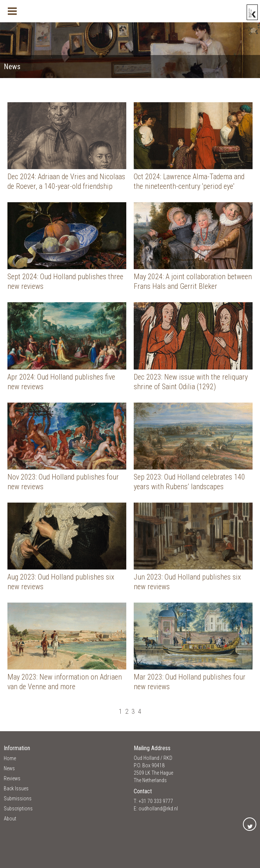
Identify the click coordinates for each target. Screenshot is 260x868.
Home (10, 758)
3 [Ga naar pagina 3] (133, 711)
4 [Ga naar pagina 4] (139, 711)
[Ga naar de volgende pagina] (144, 711)
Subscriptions (18, 809)
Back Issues (16, 788)
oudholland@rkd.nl (158, 809)
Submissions (18, 798)
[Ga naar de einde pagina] (147, 711)
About (10, 819)
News (9, 768)
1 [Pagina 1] (121, 711)
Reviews (12, 778)
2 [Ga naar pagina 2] (127, 711)
